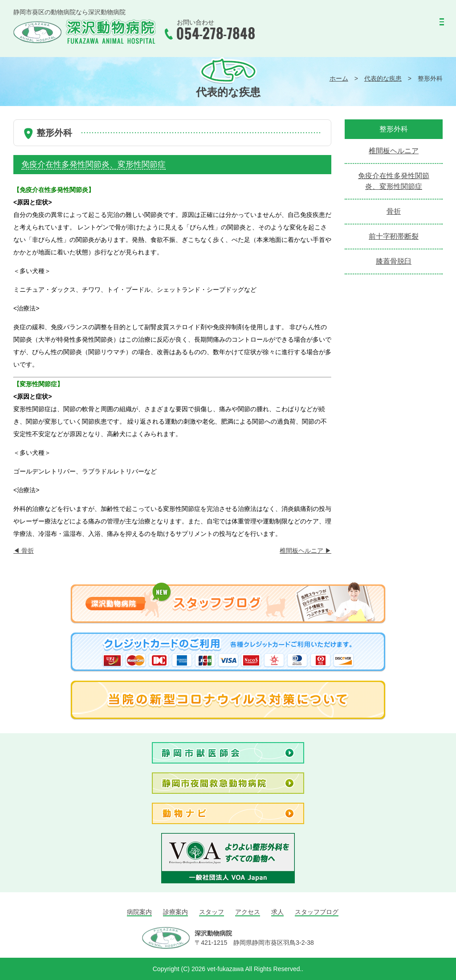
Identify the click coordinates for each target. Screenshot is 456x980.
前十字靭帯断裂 (394, 236)
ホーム (339, 78)
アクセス (248, 912)
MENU (421, 25)
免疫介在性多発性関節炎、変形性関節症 (394, 181)
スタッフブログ (317, 912)
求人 (277, 912)
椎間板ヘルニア (305, 551)
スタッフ (212, 912)
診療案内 (175, 912)
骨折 (24, 551)
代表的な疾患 (383, 78)
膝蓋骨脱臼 (394, 261)
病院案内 (139, 912)
